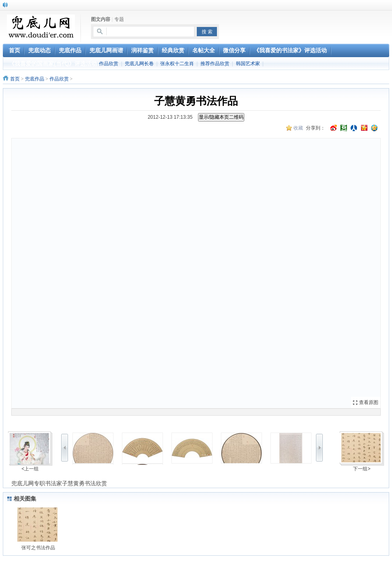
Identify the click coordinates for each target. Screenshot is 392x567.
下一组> (362, 469)
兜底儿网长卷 (139, 64)
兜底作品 (35, 79)
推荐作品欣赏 (215, 64)
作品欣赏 (109, 64)
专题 (119, 19)
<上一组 (30, 469)
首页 (15, 79)
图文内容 (101, 19)
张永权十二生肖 (177, 64)
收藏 (298, 128)
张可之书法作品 (38, 548)
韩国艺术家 (248, 64)
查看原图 (369, 402)
